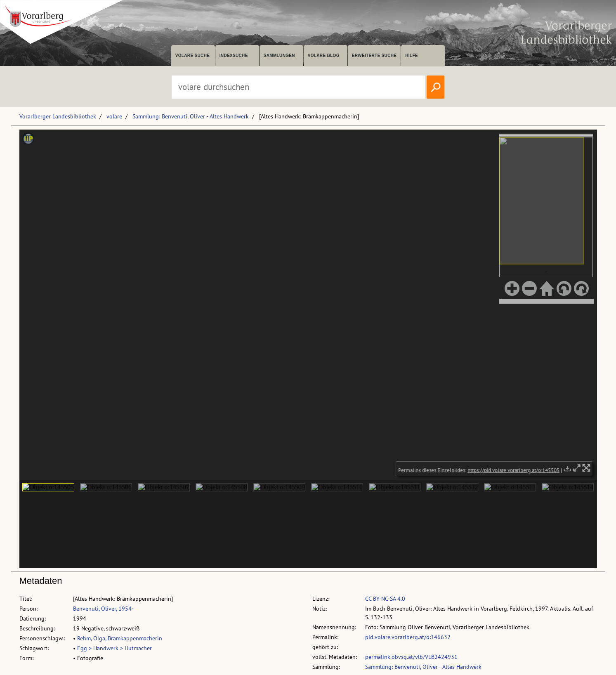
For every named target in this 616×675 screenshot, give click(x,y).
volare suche (193, 55)
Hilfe (412, 55)
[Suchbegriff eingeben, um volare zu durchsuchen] (298, 87)
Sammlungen (279, 55)
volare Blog (324, 55)
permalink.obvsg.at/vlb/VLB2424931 (411, 657)
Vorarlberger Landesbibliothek (58, 116)
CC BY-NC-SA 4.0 (385, 599)
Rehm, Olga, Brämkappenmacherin (120, 638)
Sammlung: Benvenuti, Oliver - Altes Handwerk (191, 116)
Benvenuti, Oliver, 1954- (103, 609)
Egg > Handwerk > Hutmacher (114, 648)
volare (114, 116)
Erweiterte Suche (374, 55)
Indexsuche (234, 55)
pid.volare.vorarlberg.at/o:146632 (408, 637)
